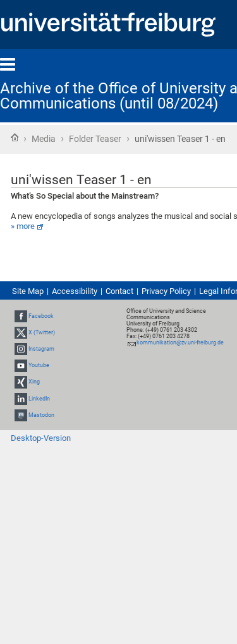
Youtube (39, 365)
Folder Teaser (95, 139)
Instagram (41, 349)
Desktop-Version (41, 438)
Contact (119, 291)
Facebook (41, 316)
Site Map (28, 291)
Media (44, 139)
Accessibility (75, 291)
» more (23, 226)
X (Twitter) (42, 332)
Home (15, 138)
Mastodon (41, 415)
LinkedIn (39, 399)
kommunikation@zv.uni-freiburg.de (180, 342)
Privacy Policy (166, 291)
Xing (34, 382)
